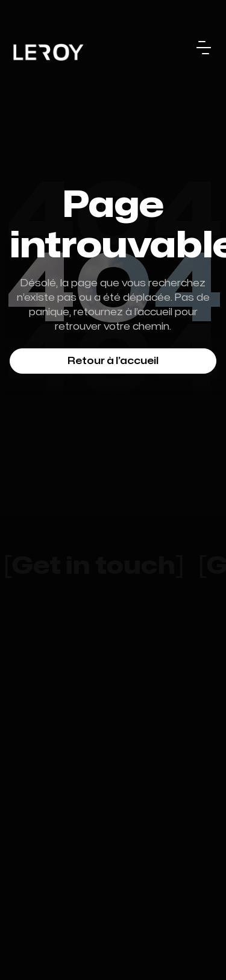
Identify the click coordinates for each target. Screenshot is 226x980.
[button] (204, 48)
